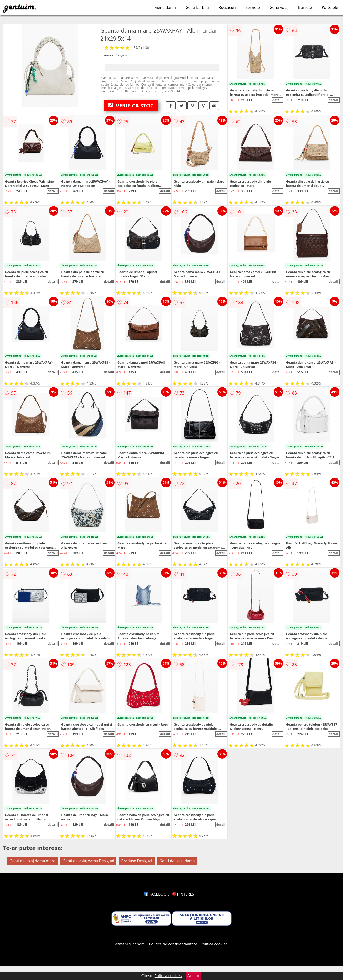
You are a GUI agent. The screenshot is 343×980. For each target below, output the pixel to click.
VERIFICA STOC (131, 105)
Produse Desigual (137, 861)
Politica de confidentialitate (173, 944)
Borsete (305, 7)
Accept (193, 976)
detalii (277, 100)
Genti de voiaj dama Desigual (88, 861)
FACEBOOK (157, 894)
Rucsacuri (227, 7)
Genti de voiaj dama (177, 861)
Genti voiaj (279, 7)
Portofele (330, 7)
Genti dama (165, 7)
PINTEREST (184, 894)
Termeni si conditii (129, 944)
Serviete (253, 7)
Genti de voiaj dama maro (32, 861)
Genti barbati (197, 7)
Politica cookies (214, 944)
